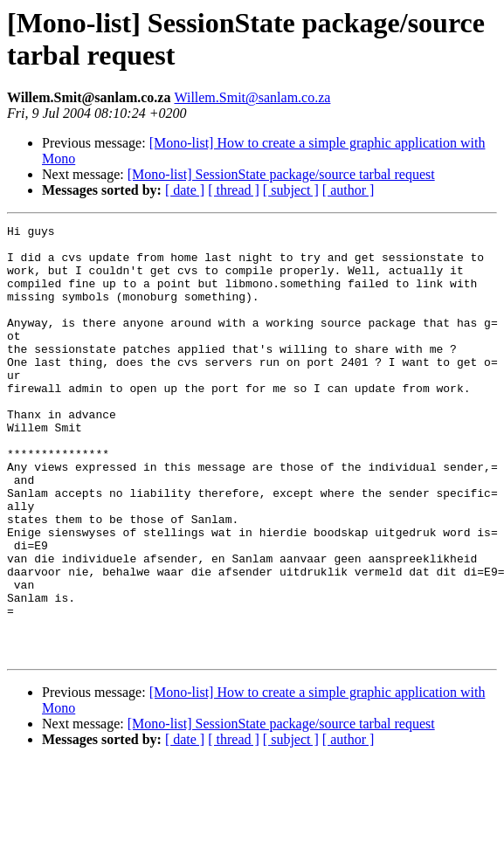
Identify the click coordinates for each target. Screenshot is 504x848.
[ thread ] (234, 190)
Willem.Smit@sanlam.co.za (252, 97)
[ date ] (185, 190)
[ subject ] (291, 190)
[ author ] (349, 190)
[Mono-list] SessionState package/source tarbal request (281, 174)
